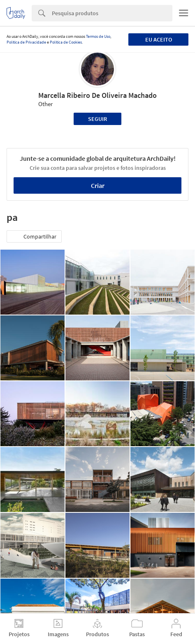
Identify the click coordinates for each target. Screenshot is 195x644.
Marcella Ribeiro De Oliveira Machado (97, 95)
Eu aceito (159, 39)
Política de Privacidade (26, 42)
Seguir (97, 119)
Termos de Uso (98, 36)
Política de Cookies (66, 42)
